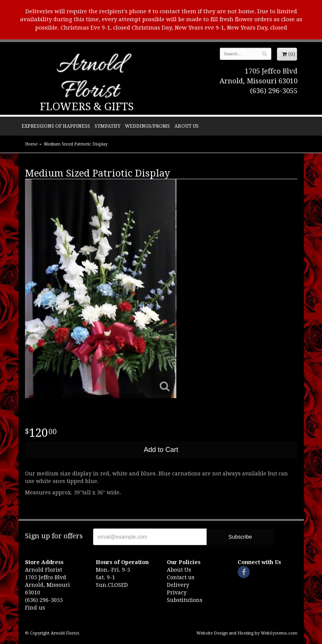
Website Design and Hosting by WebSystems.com (247, 633)
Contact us (181, 577)
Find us (35, 608)
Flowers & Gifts (87, 107)
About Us (187, 126)
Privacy (177, 592)
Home (31, 144)
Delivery (178, 585)
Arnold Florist (90, 79)
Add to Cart (161, 450)
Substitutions (185, 600)
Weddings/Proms (147, 126)
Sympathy (107, 126)
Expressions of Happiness (56, 126)
